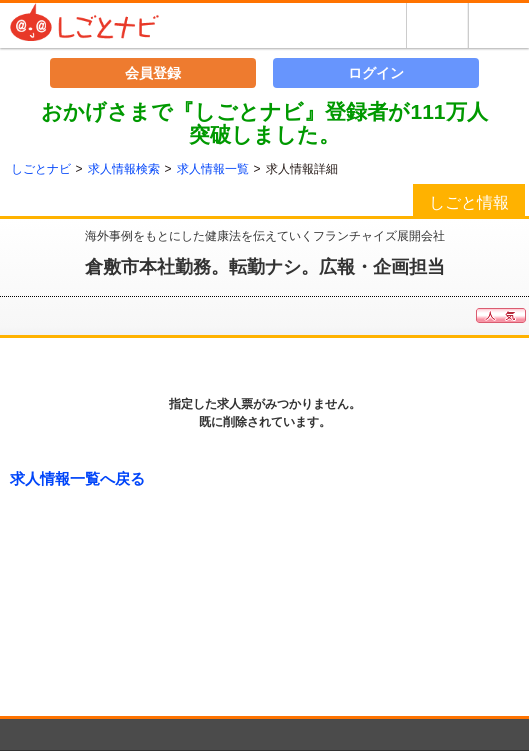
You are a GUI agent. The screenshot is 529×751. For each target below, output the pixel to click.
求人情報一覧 (213, 169)
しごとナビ (41, 169)
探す (437, 25)
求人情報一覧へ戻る (77, 478)
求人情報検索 (124, 169)
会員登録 (153, 73)
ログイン (376, 73)
